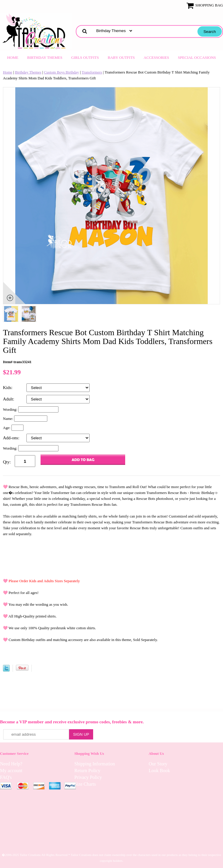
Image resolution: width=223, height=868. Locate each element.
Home (13, 57)
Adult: (9, 399)
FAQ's (6, 777)
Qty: (7, 462)
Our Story (158, 764)
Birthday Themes (45, 57)
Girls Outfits (85, 57)
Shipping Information (95, 764)
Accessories (156, 57)
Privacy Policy (88, 777)
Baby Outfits (121, 57)
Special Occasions (197, 57)
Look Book (159, 771)
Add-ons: (12, 438)
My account (11, 771)
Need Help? (11, 764)
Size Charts (85, 784)
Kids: (8, 388)
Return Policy (87, 771)
